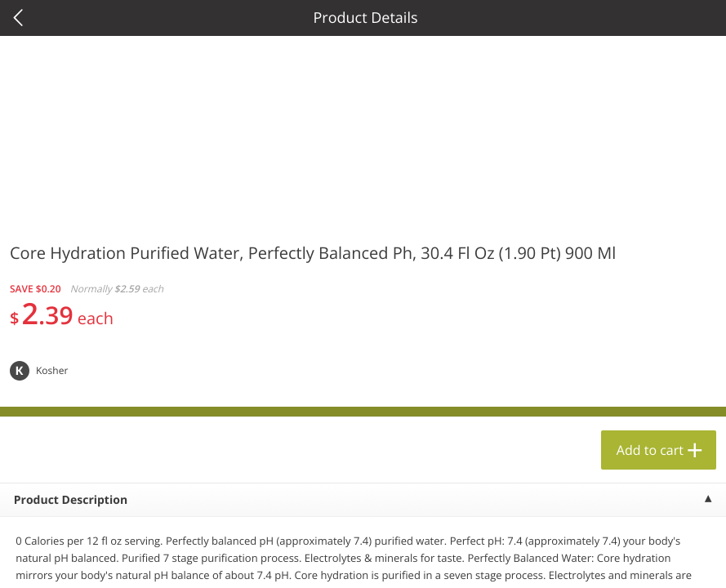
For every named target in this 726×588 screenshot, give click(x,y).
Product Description (71, 500)
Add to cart (650, 450)
